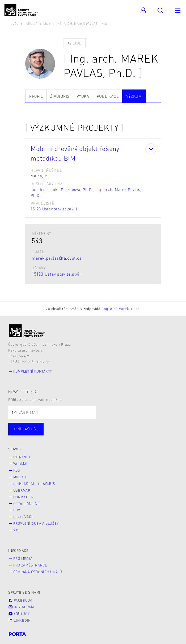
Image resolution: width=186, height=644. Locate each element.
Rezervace (24, 517)
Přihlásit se (26, 429)
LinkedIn (20, 620)
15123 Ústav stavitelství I (54, 209)
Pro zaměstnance (30, 565)
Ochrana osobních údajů (38, 572)
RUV (17, 510)
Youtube (19, 614)
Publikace (108, 96)
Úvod (15, 24)
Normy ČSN (23, 497)
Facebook (20, 600)
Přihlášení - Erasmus (34, 484)
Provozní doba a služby (36, 523)
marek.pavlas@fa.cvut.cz (56, 258)
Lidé (47, 24)
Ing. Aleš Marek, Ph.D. (121, 309)
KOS (17, 470)
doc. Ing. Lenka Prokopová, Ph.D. (62, 189)
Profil (36, 96)
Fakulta (31, 24)
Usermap (22, 490)
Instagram (21, 607)
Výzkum (134, 96)
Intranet (22, 457)
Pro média (23, 559)
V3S (16, 530)
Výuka (83, 96)
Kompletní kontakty (33, 371)
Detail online (27, 504)
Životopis (60, 96)
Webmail (22, 464)
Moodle (21, 477)
